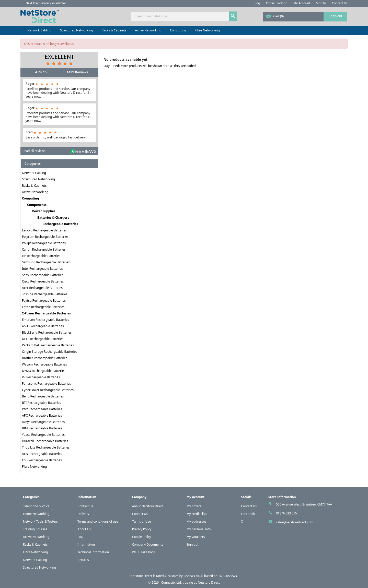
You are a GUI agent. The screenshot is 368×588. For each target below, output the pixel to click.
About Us (84, 529)
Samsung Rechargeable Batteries (46, 262)
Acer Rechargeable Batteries (42, 288)
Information (86, 544)
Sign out (193, 544)
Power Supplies (44, 211)
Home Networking (36, 514)
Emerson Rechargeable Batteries (45, 320)
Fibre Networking (207, 30)
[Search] (184, 16)
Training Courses (35, 529)
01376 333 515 (286, 513)
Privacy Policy (142, 529)
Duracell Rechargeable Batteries (45, 441)
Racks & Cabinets (114, 30)
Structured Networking (77, 30)
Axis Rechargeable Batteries (42, 454)
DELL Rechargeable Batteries (43, 339)
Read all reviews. (34, 151)
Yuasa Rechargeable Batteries (43, 435)
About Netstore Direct (148, 506)
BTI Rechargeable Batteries (41, 403)
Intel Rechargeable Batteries (42, 269)
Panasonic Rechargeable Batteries (46, 384)
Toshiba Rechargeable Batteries (45, 294)
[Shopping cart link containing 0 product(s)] (305, 17)
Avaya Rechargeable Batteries (43, 422)
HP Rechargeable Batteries (41, 256)
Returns (83, 560)
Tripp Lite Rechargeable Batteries (46, 447)
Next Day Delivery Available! (46, 3)
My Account (302, 3)
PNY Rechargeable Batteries (42, 409)
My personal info (199, 529)
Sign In (321, 3)
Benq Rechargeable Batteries (43, 396)
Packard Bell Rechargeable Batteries (48, 345)
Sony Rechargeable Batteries (43, 275)
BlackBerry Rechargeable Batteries (47, 332)
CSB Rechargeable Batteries (42, 460)
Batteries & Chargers (53, 217)
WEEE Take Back (144, 552)
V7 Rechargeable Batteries (41, 377)
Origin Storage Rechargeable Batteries (50, 352)
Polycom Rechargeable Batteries (45, 237)
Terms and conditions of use (98, 521)
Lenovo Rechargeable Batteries (44, 230)
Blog (257, 3)
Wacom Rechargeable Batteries (44, 364)
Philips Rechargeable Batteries (44, 243)
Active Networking (148, 30)
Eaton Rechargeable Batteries (43, 307)
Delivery (83, 514)
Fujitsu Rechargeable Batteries (44, 301)
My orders (194, 506)
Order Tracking (277, 3)
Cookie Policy (142, 537)
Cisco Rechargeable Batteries (43, 281)
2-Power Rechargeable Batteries (46, 313)
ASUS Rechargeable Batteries (43, 326)
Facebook (248, 514)
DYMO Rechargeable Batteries (44, 371)
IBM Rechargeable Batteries (42, 428)
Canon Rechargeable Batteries (44, 249)
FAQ (80, 537)
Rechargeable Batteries (60, 224)
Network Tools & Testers (40, 521)
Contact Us (340, 3)
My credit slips (197, 514)
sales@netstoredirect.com (295, 522)
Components (37, 205)
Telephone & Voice (36, 506)
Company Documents (148, 544)
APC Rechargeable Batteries (42, 415)
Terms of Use (141, 521)
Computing (178, 30)
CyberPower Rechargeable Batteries (48, 390)
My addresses (196, 521)
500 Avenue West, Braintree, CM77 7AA (304, 504)
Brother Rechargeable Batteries (45, 358)
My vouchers (196, 537)
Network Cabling (39, 30)
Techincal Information (93, 552)
